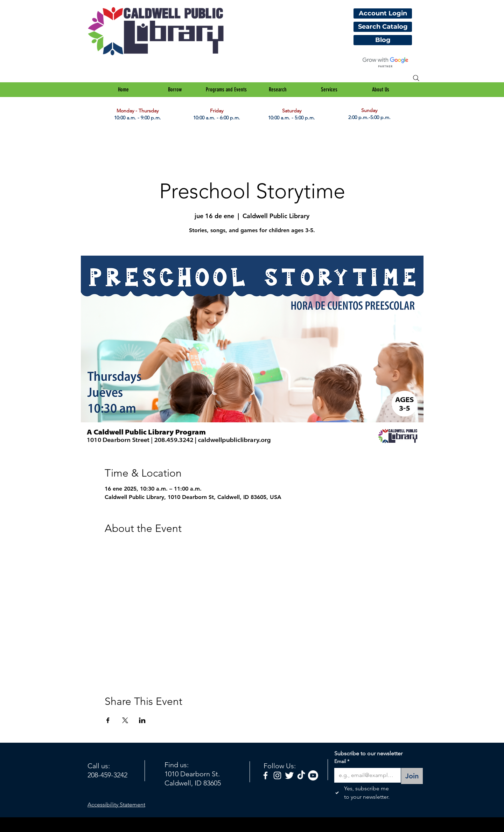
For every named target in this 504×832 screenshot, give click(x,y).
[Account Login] (383, 13)
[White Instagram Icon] (277, 775)
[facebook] (265, 775)
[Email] (365, 775)
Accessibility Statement (116, 805)
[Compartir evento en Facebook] (108, 720)
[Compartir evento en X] (125, 720)
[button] (175, 90)
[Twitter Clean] (289, 775)
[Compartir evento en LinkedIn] (142, 720)
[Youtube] (313, 775)
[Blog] (383, 40)
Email (342, 762)
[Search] (416, 78)
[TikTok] (301, 775)
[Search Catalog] (383, 27)
